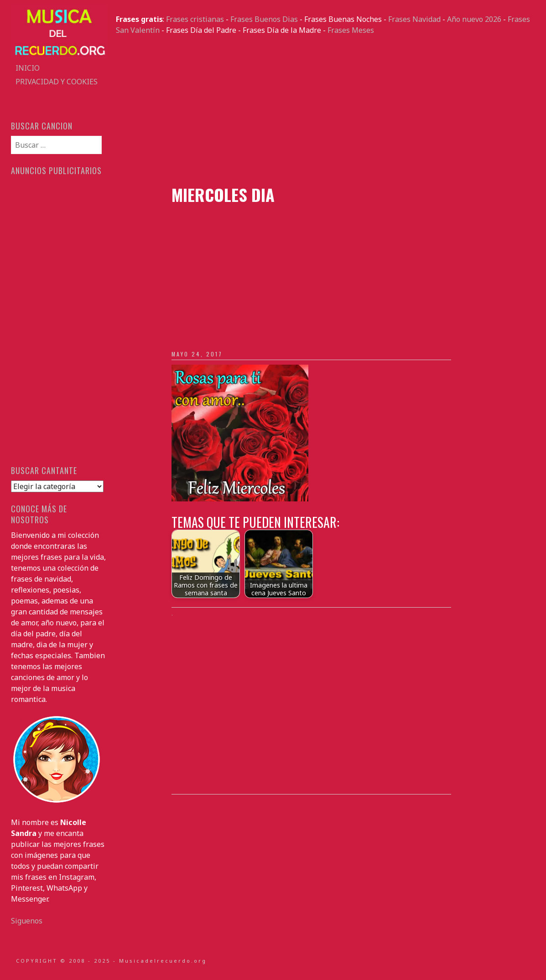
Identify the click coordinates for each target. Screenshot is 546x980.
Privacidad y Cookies (57, 82)
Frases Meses (351, 30)
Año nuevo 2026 (474, 19)
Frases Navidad (414, 19)
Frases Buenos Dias (264, 19)
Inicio (28, 68)
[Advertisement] (325, 110)
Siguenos (27, 921)
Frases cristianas (195, 19)
